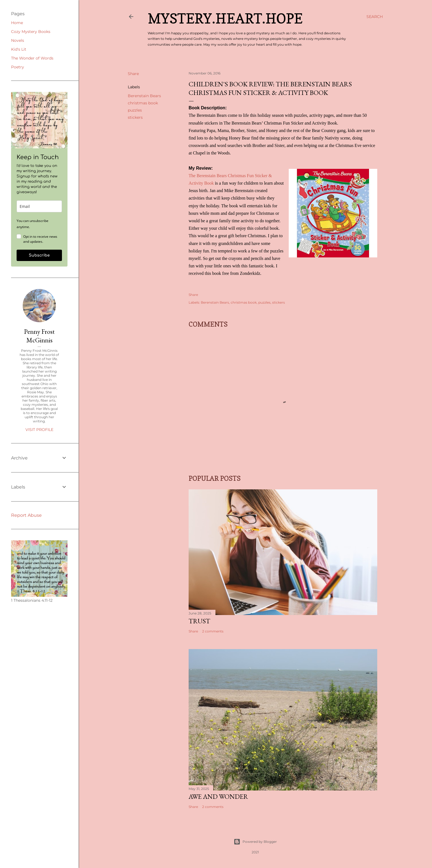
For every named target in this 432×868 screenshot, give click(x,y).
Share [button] (133, 74)
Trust (199, 621)
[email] (39, 206)
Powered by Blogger (255, 842)
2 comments (213, 631)
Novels (18, 40)
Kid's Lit (19, 49)
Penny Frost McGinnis (39, 336)
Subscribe (39, 255)
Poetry (18, 67)
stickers (135, 117)
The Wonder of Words (32, 58)
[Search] (375, 17)
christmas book (143, 103)
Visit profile (39, 430)
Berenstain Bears (144, 96)
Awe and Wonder (218, 796)
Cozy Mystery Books (31, 32)
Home (17, 23)
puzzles (135, 110)
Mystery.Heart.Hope (225, 18)
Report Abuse (26, 515)
